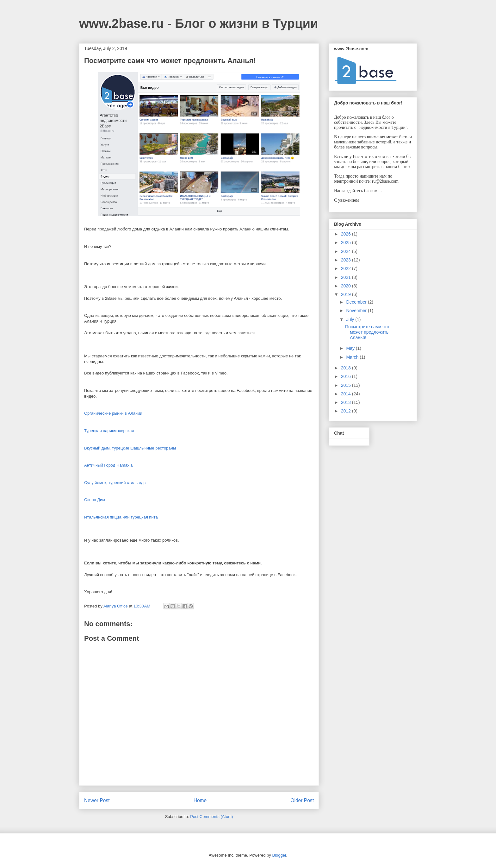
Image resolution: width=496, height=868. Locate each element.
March (353, 357)
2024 (347, 251)
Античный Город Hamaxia (108, 465)
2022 (347, 268)
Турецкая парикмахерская (109, 431)
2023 (347, 260)
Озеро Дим (95, 500)
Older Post (302, 800)
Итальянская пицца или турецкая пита (121, 517)
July (351, 319)
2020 (347, 286)
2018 (347, 368)
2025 (347, 242)
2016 (347, 376)
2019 (347, 294)
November (357, 311)
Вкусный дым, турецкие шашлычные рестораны (130, 448)
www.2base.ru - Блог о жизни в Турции (199, 23)
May (351, 348)
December (357, 302)
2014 (347, 394)
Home (200, 800)
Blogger (279, 855)
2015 (347, 385)
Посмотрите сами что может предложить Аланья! (367, 332)
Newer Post (97, 800)
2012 (347, 411)
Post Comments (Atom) (211, 817)
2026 (347, 234)
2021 (347, 277)
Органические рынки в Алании (113, 413)
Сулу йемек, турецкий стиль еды (115, 483)
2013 (347, 402)
